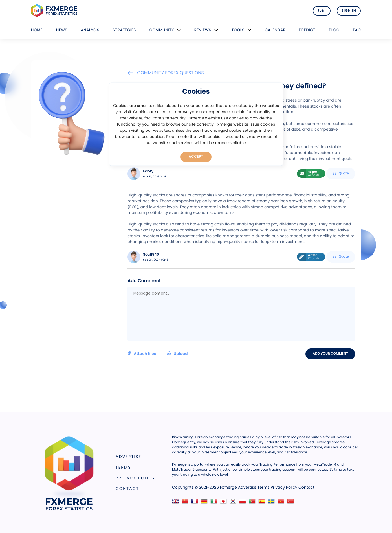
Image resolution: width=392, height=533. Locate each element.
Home (37, 30)
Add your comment (331, 354)
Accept (196, 157)
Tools (238, 30)
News (62, 30)
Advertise (128, 457)
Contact (127, 489)
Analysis (90, 30)
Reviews (203, 30)
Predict (307, 30)
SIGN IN (349, 11)
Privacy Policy (136, 478)
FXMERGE (55, 11)
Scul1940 (151, 255)
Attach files (158, 354)
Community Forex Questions (166, 73)
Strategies (124, 30)
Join (321, 11)
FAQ (357, 30)
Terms (123, 467)
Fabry (148, 171)
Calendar (275, 30)
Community (162, 30)
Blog (334, 30)
